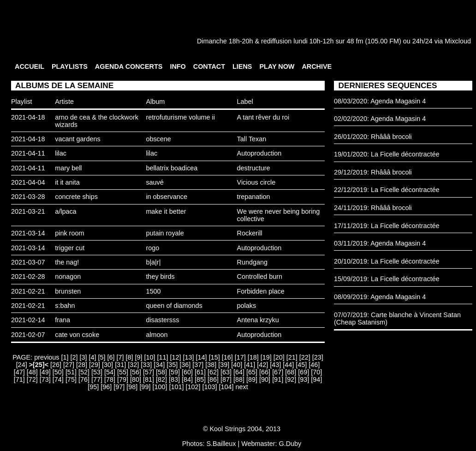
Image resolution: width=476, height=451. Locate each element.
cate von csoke (77, 335)
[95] (93, 387)
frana (62, 320)
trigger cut (70, 248)
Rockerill (250, 233)
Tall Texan (252, 139)
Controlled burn (260, 277)
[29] (95, 365)
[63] (226, 372)
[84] (187, 379)
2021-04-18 (28, 117)
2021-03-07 (28, 262)
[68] (291, 372)
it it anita (67, 182)
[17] (240, 357)
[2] (74, 357)
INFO (178, 66)
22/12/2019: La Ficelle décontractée (387, 190)
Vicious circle (256, 182)
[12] (176, 357)
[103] (209, 387)
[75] (71, 379)
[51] (71, 372)
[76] (84, 379)
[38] (211, 365)
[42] (262, 365)
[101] (176, 387)
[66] (265, 372)
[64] (239, 372)
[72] (32, 379)
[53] (97, 372)
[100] (160, 387)
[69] (303, 372)
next (241, 387)
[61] (200, 372)
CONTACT (209, 66)
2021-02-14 (28, 320)
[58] (161, 372)
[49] (45, 372)
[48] (32, 372)
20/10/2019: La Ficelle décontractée (387, 261)
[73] (45, 379)
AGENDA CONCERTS (129, 66)
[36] (185, 365)
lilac (61, 153)
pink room (69, 233)
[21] (292, 357)
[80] (136, 379)
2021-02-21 (28, 291)
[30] (107, 365)
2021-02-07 (28, 335)
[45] (301, 365)
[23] (318, 357)
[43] (275, 365)
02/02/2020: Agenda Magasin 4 (380, 119)
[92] (291, 379)
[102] (193, 387)
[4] (93, 357)
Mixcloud (458, 41)
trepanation (254, 197)
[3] (83, 357)
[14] (202, 357)
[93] (303, 379)
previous (47, 357)
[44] (288, 365)
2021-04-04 (28, 182)
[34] (159, 365)
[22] (305, 357)
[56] (136, 372)
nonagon (68, 277)
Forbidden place (261, 291)
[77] (97, 379)
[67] (278, 372)
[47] (19, 372)
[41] (250, 365)
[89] (252, 379)
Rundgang (252, 262)
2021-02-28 (28, 277)
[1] (65, 357)
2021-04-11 (28, 153)
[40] (237, 365)
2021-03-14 (28, 233)
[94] (316, 379)
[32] (133, 365)
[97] (119, 387)
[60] (187, 372)
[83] (174, 379)
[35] (172, 365)
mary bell (68, 168)
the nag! (67, 262)
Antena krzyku (258, 320)
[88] (239, 379)
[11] (163, 357)
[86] (213, 379)
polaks (247, 306)
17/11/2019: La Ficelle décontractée (387, 226)
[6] (111, 357)
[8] (130, 357)
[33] (146, 365)
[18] (253, 357)
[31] (120, 365)
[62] (213, 372)
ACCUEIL (30, 66)
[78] (110, 379)
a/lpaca (65, 211)
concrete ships (76, 197)
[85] (200, 379)
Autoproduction (259, 153)
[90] (265, 379)
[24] (22, 365)
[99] (145, 387)
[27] (69, 365)
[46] (314, 365)
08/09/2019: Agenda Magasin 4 (380, 297)
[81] (149, 379)
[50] (58, 372)
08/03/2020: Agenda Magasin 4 (380, 101)
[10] (150, 357)
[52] (84, 372)
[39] (224, 365)
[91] (278, 379)
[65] (252, 372)
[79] (123, 379)
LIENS (242, 66)
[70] (316, 372)
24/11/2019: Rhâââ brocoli (373, 208)
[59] (174, 372)
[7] (120, 357)
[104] (226, 387)
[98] (132, 387)
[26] (56, 365)
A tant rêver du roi (263, 117)
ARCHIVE (317, 66)
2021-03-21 (28, 211)
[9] (139, 357)
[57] (149, 372)
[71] (19, 379)
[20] (279, 357)
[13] (189, 357)
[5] (102, 357)
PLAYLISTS (70, 66)
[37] (198, 365)
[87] (226, 379)
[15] (214, 357)
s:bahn (65, 306)
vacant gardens (77, 139)
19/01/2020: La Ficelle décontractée (387, 154)
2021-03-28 (28, 197)
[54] (110, 372)
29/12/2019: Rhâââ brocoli (373, 172)
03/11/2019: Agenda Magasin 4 (380, 243)
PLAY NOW (277, 66)
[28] (82, 365)
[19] (266, 357)
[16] (227, 357)
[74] (58, 379)
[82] (161, 379)
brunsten (68, 291)
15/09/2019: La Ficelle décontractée (387, 279)
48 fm (355, 41)
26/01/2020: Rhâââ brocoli (373, 137)
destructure (254, 168)
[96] (106, 387)
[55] (123, 372)
